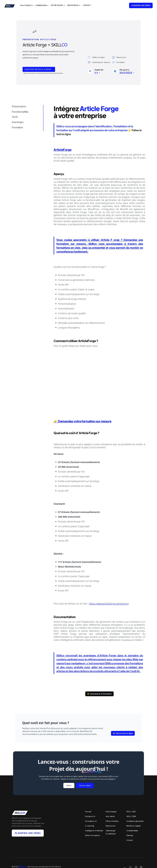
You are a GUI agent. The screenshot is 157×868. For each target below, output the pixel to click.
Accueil (88, 809)
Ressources (110, 824)
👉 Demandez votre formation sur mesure (82, 418)
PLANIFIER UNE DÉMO (28, 831)
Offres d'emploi (112, 819)
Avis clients (110, 814)
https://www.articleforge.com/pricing (109, 600)
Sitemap (130, 833)
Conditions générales (135, 819)
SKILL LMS (131, 809)
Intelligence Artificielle (94, 828)
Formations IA (91, 819)
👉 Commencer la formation (99, 691)
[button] (26, 5)
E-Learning (90, 824)
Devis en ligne (85, 783)
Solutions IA (90, 814)
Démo (69, 783)
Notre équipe (111, 809)
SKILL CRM (131, 814)
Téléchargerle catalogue (111, 830)
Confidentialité (132, 828)
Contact (130, 838)
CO (64, 41)
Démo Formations (92, 833)
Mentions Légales (134, 824)
